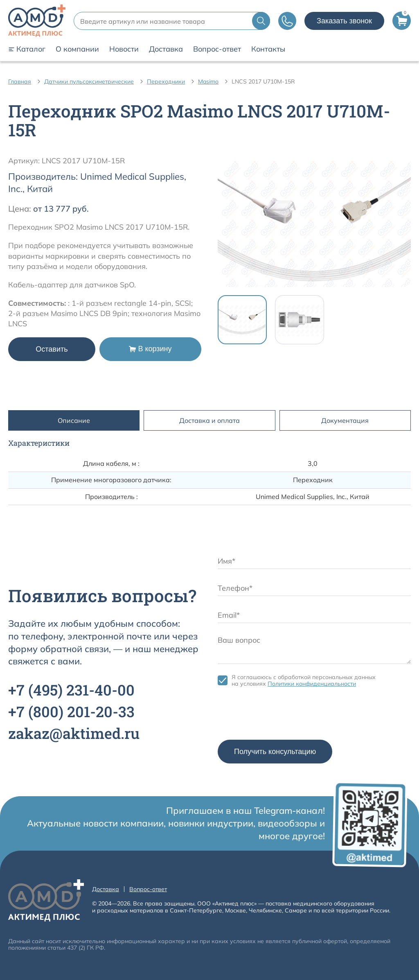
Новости (124, 49)
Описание (74, 420)
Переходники (166, 81)
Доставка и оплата (209, 420)
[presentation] (280, 716)
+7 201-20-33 (71, 711)
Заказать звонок (344, 21)
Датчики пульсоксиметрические (89, 81)
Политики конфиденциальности (312, 684)
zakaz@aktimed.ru (74, 733)
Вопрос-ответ (217, 49)
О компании (77, 49)
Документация (345, 420)
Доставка (166, 49)
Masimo (208, 81)
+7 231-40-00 (71, 690)
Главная (20, 81)
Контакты (268, 49)
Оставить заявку (52, 353)
